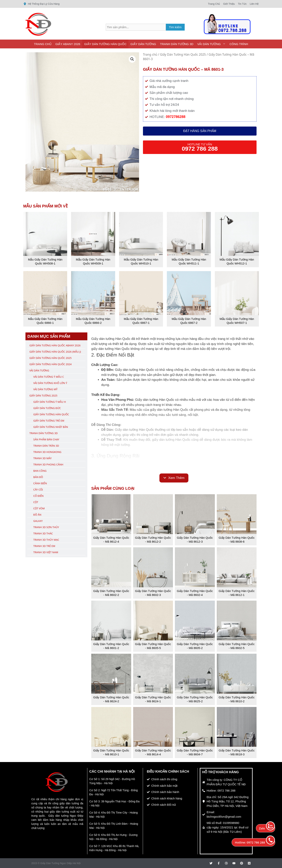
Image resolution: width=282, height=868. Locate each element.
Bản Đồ (38, 477)
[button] (132, 59)
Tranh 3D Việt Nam (46, 552)
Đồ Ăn (37, 515)
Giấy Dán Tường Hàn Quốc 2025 (183, 54)
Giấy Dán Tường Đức (47, 408)
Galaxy (38, 521)
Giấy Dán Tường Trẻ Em (49, 421)
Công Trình (239, 44)
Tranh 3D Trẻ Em (44, 546)
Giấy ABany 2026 (68, 44)
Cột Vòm (39, 508)
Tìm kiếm (175, 27)
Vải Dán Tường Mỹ (45, 389)
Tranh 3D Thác (43, 533)
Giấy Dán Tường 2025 (43, 396)
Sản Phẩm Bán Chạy (46, 439)
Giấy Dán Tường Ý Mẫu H (50, 402)
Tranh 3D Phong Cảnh (48, 464)
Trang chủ (150, 54)
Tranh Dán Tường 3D (177, 44)
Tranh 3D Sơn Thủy (46, 527)
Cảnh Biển (40, 483)
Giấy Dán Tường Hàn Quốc (105, 44)
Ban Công (40, 471)
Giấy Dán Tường (143, 44)
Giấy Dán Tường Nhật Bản (51, 427)
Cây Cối (38, 490)
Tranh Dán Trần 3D (46, 446)
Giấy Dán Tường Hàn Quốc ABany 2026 (55, 345)
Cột (36, 502)
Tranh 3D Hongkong (47, 452)
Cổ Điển (38, 496)
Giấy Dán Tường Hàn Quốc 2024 (50, 364)
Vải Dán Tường (212, 44)
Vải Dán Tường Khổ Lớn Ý (50, 383)
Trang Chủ (43, 44)
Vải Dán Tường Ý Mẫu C (49, 377)
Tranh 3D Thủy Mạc (46, 540)
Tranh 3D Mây (42, 458)
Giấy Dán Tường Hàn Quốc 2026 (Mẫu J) (55, 352)
